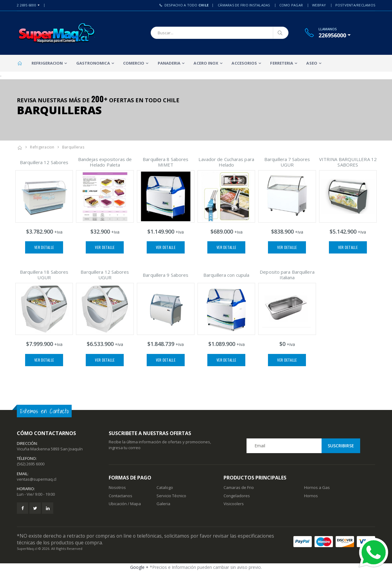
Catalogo (165, 487)
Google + (139, 567)
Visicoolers (234, 504)
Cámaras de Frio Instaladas (244, 5)
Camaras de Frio (239, 487)
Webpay (319, 5)
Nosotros (117, 487)
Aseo (312, 63)
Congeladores (237, 496)
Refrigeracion (47, 63)
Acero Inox (206, 63)
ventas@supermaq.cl (37, 479)
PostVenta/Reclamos (355, 5)
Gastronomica (93, 63)
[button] (335, 35)
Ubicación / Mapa (125, 504)
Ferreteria (282, 63)
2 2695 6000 (26, 5)
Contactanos (121, 496)
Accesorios (244, 63)
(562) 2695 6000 (31, 464)
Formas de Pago (130, 478)
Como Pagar (291, 5)
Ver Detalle (44, 247)
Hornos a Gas (317, 487)
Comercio (134, 63)
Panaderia (169, 63)
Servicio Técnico (171, 496)
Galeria (163, 504)
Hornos (311, 496)
